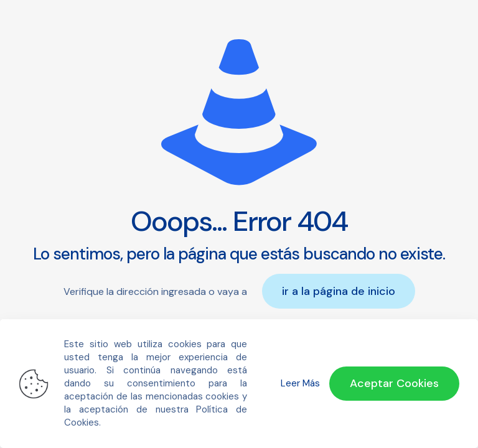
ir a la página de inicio (339, 291)
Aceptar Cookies (394, 383)
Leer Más (300, 383)
